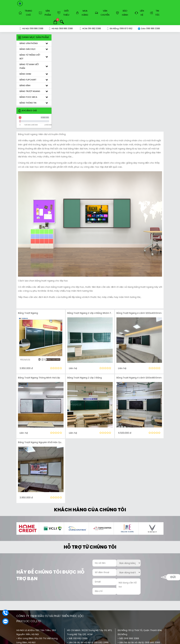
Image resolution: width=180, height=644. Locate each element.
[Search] (62, 22)
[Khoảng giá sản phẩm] (15, 35)
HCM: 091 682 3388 (90, 28)
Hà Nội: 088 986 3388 (61, 28)
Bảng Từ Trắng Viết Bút (30, 57)
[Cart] (55, 22)
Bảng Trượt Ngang (30, 91)
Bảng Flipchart (28, 80)
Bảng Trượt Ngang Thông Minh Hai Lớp (39, 378)
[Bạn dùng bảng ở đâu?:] (128, 563)
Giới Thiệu (63, 13)
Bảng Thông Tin (28, 103)
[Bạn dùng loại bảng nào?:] (128, 572)
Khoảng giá (27, 110)
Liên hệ (139, 13)
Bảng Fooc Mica (28, 97)
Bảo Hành (122, 13)
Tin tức (155, 13)
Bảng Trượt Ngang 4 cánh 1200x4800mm (139, 378)
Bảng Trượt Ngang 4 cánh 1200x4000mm (139, 313)
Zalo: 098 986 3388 (149, 28)
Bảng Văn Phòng (29, 43)
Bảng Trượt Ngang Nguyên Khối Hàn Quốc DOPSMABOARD (50, 442)
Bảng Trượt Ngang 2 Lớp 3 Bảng (85, 378)
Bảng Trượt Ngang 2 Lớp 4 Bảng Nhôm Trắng (92, 313)
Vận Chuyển (102, 13)
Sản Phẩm (45, 13)
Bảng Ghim (25, 74)
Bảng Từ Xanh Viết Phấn (29, 66)
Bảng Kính (25, 85)
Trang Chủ (25, 13)
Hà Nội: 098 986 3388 (31, 28)
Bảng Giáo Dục (28, 49)
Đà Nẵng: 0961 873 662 (119, 28)
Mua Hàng (82, 13)
